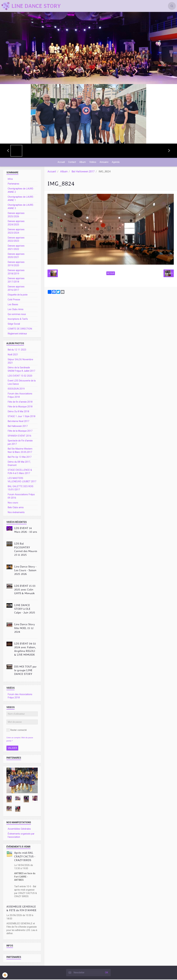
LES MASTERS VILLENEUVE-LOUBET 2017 (22, 480)
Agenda (116, 162)
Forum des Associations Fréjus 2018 (20, 396)
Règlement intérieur (17, 334)
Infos (10, 180)
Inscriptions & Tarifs (18, 320)
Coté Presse (14, 300)
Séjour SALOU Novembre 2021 (20, 362)
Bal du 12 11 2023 (17, 350)
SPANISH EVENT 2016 (19, 436)
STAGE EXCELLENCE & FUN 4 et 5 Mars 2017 (20, 472)
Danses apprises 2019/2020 (16, 264)
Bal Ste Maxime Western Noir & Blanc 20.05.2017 (20, 451)
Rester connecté (17, 731)
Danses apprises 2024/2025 (16, 224)
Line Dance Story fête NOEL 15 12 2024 (24, 629)
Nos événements (16, 513)
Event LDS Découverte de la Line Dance (22, 383)
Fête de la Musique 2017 (20, 431)
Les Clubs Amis (16, 310)
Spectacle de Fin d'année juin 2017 (20, 443)
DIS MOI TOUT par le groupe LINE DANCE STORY (25, 671)
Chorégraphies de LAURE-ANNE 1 (21, 199)
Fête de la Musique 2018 (20, 407)
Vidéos (93, 162)
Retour (111, 274)
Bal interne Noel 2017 (18, 422)
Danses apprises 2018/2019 (16, 273)
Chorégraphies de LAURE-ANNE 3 (21, 207)
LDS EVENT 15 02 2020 (20, 376)
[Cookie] (5, 975)
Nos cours (13, 503)
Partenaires (13, 184)
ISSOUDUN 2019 (16, 389)
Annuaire (104, 162)
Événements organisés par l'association (21, 836)
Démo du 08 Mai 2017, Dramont (19, 464)
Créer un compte (13, 738)
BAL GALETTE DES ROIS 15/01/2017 (20, 489)
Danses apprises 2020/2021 (16, 256)
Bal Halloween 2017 (83, 172)
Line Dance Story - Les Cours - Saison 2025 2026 (25, 571)
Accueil (61, 162)
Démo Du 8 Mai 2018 (18, 412)
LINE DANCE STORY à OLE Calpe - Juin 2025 (25, 609)
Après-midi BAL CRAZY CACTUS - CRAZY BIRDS (25, 857)
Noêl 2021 (13, 355)
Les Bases (13, 305)
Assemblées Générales (19, 829)
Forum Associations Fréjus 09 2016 (21, 497)
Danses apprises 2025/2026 (16, 215)
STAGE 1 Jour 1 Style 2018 (21, 417)
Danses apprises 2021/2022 (16, 248)
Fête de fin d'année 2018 (20, 402)
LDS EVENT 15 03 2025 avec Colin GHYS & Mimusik (25, 590)
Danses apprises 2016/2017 (16, 289)
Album (83, 162)
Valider (12, 749)
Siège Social (14, 324)
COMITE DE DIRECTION (20, 329)
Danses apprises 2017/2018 (16, 281)
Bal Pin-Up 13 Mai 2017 (20, 458)
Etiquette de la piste (18, 295)
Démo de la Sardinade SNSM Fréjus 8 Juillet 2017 (21, 370)
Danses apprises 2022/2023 (16, 240)
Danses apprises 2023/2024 (16, 232)
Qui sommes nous (17, 315)
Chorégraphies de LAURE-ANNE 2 (21, 191)
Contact (72, 162)
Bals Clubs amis (16, 508)
